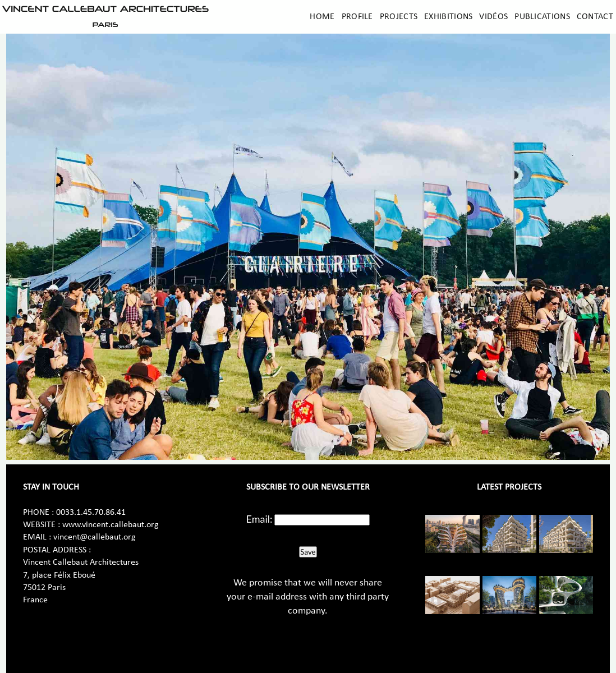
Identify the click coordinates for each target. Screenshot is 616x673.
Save (308, 552)
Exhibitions (448, 17)
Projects (399, 17)
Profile (357, 17)
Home (322, 17)
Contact (595, 17)
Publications (542, 17)
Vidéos (493, 17)
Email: (259, 519)
